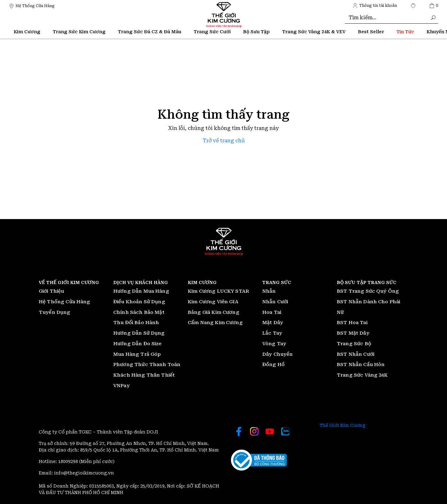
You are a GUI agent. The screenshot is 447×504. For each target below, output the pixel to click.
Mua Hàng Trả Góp (137, 354)
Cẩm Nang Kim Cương (215, 323)
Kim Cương (27, 32)
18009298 (69, 461)
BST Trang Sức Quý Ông (368, 291)
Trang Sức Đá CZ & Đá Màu (150, 32)
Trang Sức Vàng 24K (362, 375)
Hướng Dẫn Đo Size (138, 344)
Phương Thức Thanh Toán (147, 364)
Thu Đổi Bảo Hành (136, 323)
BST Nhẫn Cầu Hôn (361, 364)
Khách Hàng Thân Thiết (144, 375)
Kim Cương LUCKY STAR (218, 291)
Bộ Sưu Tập (256, 32)
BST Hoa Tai (352, 323)
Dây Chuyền (278, 354)
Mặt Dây (273, 323)
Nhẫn (269, 291)
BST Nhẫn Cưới (356, 354)
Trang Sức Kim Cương (79, 32)
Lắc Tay (272, 333)
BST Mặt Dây (353, 333)
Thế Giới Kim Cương (343, 425)
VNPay (122, 386)
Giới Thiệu (52, 291)
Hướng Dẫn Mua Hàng (141, 291)
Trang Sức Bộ (354, 344)
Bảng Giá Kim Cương (214, 312)
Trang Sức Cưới (212, 32)
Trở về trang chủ (224, 141)
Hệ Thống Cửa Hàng (65, 302)
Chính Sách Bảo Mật (139, 312)
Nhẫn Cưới (275, 302)
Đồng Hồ (273, 364)
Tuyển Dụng (55, 312)
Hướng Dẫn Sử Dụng (139, 333)
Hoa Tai (272, 312)
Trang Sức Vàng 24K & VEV (314, 32)
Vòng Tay (274, 344)
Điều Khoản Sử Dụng (139, 302)
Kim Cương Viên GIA (213, 302)
